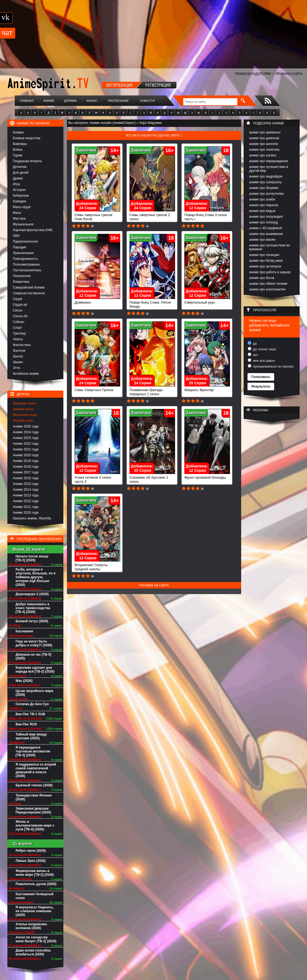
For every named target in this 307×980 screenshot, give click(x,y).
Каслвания (24, 631)
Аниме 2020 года (26, 455)
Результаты (261, 386)
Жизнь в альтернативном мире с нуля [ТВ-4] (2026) (35, 825)
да (254, 344)
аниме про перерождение (269, 161)
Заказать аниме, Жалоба (32, 518)
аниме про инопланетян (267, 289)
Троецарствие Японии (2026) (34, 797)
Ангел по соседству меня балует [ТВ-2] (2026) (36, 939)
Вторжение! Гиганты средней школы (97, 565)
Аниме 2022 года (26, 444)
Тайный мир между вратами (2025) (31, 736)
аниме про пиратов (264, 205)
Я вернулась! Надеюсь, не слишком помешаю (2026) (35, 911)
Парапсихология (25, 242)
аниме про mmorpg (263, 222)
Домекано (97, 301)
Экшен (18, 362)
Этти (16, 368)
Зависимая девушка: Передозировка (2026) (33, 810)
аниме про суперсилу (265, 182)
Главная (26, 101)
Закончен (86, 150)
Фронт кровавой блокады (207, 476)
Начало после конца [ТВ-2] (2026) (32, 558)
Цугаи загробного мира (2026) (34, 693)
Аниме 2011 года (26, 507)
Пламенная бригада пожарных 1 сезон (152, 390)
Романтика (21, 282)
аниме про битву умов (266, 261)
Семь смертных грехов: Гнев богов (97, 215)
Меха (17, 213)
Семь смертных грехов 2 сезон (152, 215)
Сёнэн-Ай (20, 316)
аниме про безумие (264, 188)
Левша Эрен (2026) (31, 861)
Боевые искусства (27, 138)
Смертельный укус (207, 301)
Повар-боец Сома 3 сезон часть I (207, 215)
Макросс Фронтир (207, 388)
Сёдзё (18, 299)
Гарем (17, 155)
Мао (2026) (24, 681)
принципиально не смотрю (273, 367)
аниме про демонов (264, 138)
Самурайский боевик (29, 287)
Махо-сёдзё (22, 207)
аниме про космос (263, 155)
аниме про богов (262, 278)
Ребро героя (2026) (31, 851)
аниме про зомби (262, 199)
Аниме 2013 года (26, 495)
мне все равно (264, 361)
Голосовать (261, 377)
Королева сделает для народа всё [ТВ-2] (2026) (35, 670)
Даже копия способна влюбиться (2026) (33, 952)
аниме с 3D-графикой (265, 228)
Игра (16, 184)
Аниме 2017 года (26, 472)
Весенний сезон (25, 415)
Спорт (17, 328)
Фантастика (22, 345)
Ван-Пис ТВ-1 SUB (30, 714)
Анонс (92, 101)
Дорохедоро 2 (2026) (32, 594)
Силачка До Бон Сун (32, 704)
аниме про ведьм (262, 211)
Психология (22, 276)
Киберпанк (21, 196)
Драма (18, 178)
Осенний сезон (24, 403)
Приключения (23, 253)
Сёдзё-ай (20, 305)
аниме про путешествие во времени (270, 247)
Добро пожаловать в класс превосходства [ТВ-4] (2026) (33, 608)
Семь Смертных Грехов (97, 388)
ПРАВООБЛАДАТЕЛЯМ (253, 74)
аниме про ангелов (263, 144)
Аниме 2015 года (26, 484)
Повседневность (25, 259)
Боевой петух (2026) (32, 621)
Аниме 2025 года (26, 426)
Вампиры (20, 144)
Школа (18, 356)
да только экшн (264, 349)
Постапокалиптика (27, 270)
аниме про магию (262, 240)
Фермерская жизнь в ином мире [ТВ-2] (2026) (35, 873)
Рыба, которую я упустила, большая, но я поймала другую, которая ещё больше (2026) (36, 577)
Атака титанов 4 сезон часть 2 (97, 478)
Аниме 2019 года (26, 461)
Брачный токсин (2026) (34, 785)
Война (18, 150)
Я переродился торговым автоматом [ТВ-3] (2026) (33, 751)
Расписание (119, 101)
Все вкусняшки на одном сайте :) (154, 135)
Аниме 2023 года (26, 438)
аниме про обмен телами (268, 284)
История (19, 190)
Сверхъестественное (29, 293)
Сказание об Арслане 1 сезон (152, 478)
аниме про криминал (265, 132)
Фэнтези (19, 351)
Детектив (20, 167)
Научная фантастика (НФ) (33, 230)
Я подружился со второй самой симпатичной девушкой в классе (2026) (36, 770)
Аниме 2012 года (26, 501)
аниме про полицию (264, 255)
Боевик (18, 132)
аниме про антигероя (265, 266)
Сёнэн (18, 310)
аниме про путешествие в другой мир (269, 169)
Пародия (20, 247)
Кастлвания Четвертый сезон (34, 896)
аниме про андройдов (266, 176)
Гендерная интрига (27, 161)
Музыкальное (23, 224)
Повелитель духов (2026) (36, 884)
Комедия (20, 201)
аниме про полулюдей (266, 217)
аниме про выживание (266, 234)
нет (255, 355)
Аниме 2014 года (26, 490)
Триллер (19, 333)
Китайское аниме (26, 374)
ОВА (16, 236)
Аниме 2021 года (26, 449)
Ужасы (18, 339)
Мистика (19, 219)
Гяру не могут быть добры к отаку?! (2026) (34, 643)
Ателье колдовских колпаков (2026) (31, 926)
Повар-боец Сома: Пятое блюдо (152, 303)
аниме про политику (264, 150)
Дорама (70, 101)
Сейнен (19, 322)
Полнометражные (26, 264)
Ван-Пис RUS (26, 724)
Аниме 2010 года (26, 513)
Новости (147, 101)
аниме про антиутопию (266, 194)
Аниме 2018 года (26, 467)
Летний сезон (23, 421)
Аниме (49, 101)
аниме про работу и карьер (270, 272)
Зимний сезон (23, 409)
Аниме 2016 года (26, 478)
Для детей (21, 173)
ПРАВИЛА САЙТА (289, 74)
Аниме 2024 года (26, 432)
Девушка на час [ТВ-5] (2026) (33, 656)
